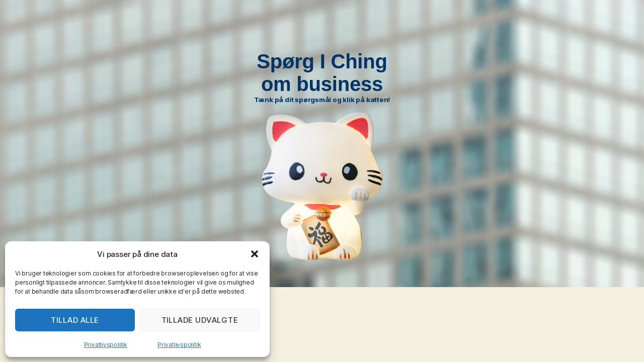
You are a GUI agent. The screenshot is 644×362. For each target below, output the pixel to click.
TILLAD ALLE (75, 320)
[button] (255, 254)
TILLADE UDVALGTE (200, 320)
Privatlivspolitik (106, 345)
